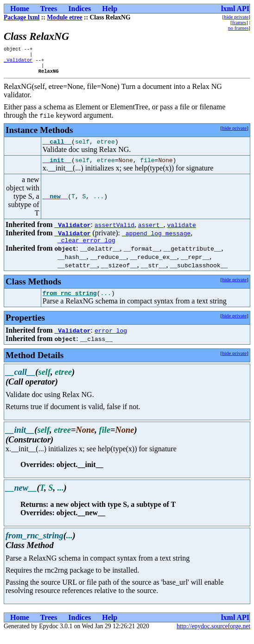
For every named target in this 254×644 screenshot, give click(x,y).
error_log (111, 341)
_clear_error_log (86, 249)
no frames (238, 28)
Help (110, 9)
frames (239, 22)
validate (181, 232)
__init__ (57, 167)
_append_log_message (156, 240)
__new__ (55, 204)
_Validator (18, 63)
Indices (79, 9)
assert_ (151, 232)
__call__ (57, 147)
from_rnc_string (70, 303)
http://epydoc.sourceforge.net (213, 636)
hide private (236, 17)
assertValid (114, 232)
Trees (49, 9)
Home (20, 9)
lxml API (235, 9)
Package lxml (22, 17)
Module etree (64, 17)
